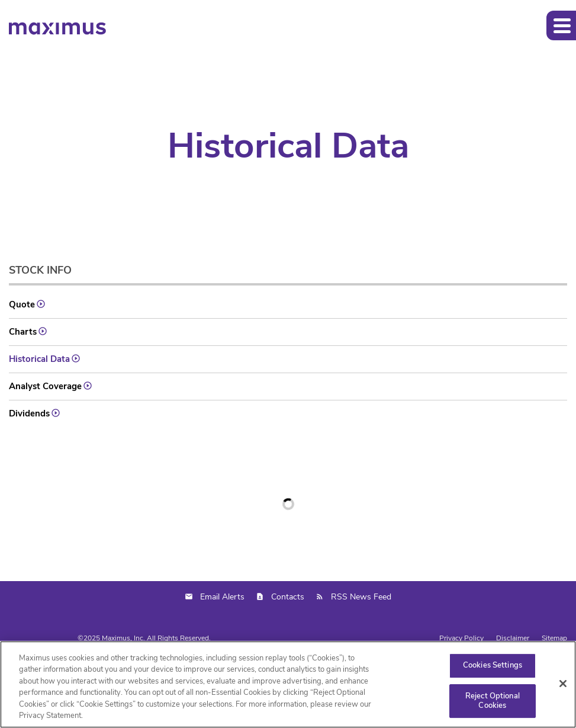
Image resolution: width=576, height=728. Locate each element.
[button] (561, 25)
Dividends (29, 413)
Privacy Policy (461, 638)
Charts (23, 332)
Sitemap (554, 638)
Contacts (288, 597)
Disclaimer (513, 638)
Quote (22, 304)
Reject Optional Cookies (493, 701)
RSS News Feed (361, 597)
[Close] (563, 684)
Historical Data (39, 359)
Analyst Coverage (45, 386)
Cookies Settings (493, 666)
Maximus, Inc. (123, 638)
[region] (288, 684)
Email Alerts (222, 597)
